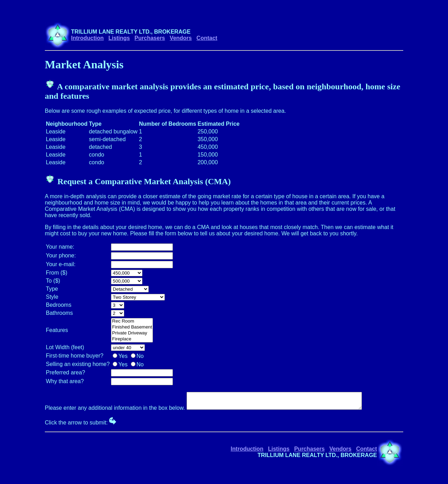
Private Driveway (132, 333)
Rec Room (132, 321)
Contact (207, 38)
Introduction (87, 38)
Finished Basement (132, 327)
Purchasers (150, 38)
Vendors (181, 38)
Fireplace (132, 339)
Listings (119, 38)
